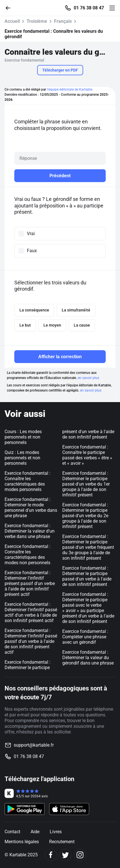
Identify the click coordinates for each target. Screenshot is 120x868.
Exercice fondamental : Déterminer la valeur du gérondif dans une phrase (88, 658)
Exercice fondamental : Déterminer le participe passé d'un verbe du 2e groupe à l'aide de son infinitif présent (85, 516)
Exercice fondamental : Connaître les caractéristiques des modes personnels (28, 481)
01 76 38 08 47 (89, 8)
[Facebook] (51, 855)
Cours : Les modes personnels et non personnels (23, 437)
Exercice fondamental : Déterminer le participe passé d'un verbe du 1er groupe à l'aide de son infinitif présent (86, 484)
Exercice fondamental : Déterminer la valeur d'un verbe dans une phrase (30, 531)
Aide (35, 832)
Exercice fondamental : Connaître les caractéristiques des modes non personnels (28, 555)
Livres (56, 832)
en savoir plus (88, 378)
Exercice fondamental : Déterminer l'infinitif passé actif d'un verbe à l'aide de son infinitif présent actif (31, 612)
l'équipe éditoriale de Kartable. (70, 89)
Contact (12, 832)
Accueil (12, 21)
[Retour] (10, 8)
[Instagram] (80, 855)
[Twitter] (65, 855)
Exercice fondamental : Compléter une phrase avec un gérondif (85, 637)
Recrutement (62, 842)
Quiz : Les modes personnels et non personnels (22, 458)
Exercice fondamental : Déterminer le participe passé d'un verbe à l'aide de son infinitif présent (87, 576)
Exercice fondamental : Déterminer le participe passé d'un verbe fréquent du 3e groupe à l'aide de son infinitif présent (88, 547)
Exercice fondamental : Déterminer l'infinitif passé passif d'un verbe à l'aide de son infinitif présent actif (31, 641)
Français (63, 21)
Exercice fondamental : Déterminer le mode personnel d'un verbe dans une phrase (31, 508)
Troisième (37, 21)
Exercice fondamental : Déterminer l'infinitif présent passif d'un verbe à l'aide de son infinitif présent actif (30, 583)
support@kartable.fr (34, 745)
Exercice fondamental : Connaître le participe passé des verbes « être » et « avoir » (87, 455)
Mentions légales (22, 842)
